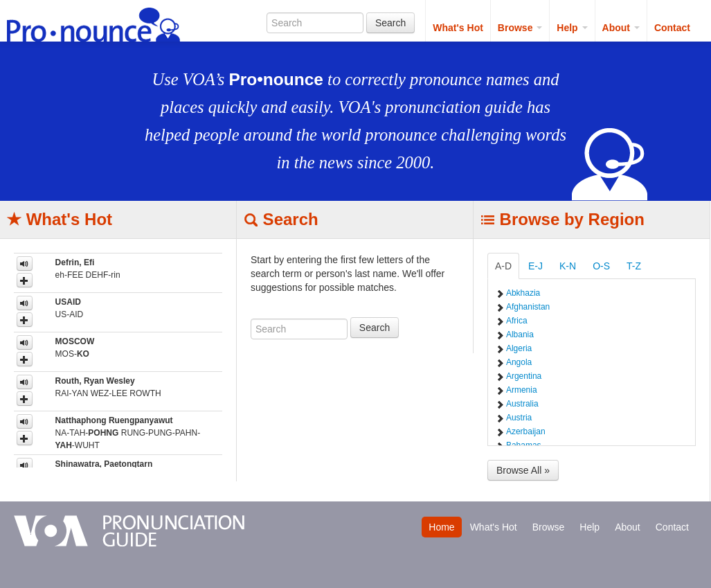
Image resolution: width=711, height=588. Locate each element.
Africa (517, 321)
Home (441, 527)
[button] (25, 280)
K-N (568, 266)
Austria (519, 418)
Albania (520, 335)
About (621, 28)
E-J (535, 266)
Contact (672, 28)
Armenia (522, 390)
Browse (520, 28)
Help (572, 28)
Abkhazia (523, 293)
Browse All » (523, 470)
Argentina (524, 376)
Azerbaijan (526, 431)
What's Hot (458, 28)
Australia (522, 404)
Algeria (519, 348)
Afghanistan (528, 307)
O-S (601, 266)
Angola (519, 362)
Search (390, 23)
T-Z (634, 266)
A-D (503, 266)
